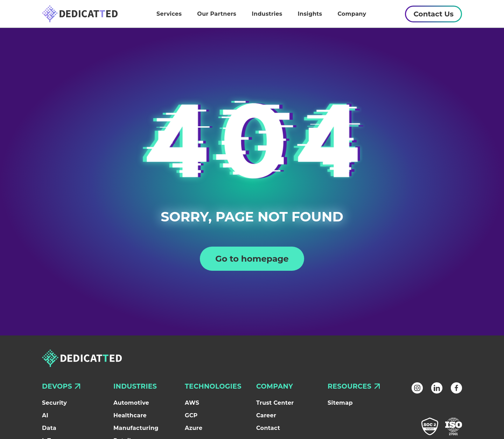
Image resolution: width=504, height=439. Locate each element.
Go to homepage (252, 259)
